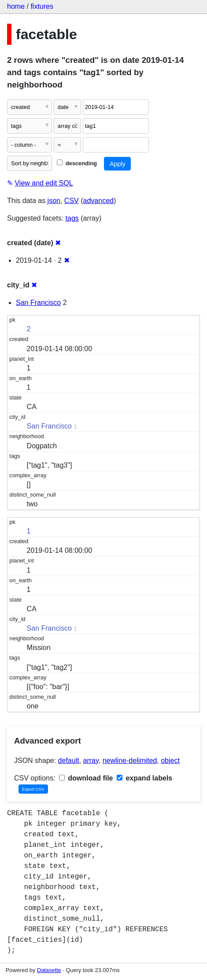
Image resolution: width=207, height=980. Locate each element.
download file (86, 778)
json (54, 201)
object (170, 760)
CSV (72, 201)
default (69, 760)
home (16, 6)
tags (72, 218)
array (91, 760)
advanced (98, 201)
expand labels (144, 778)
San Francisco (38, 303)
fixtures (42, 6)
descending (77, 163)
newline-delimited (130, 760)
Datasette (49, 970)
